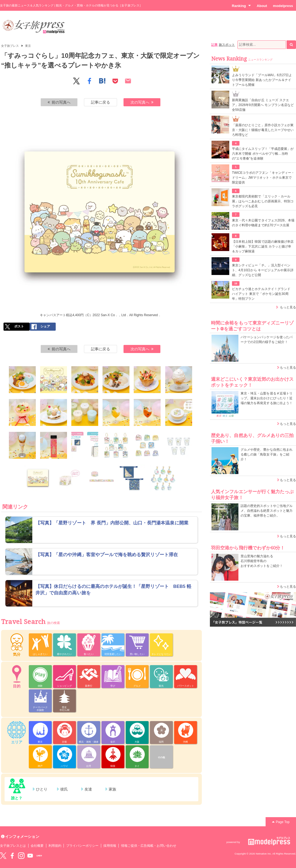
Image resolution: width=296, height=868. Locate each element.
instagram (21, 856)
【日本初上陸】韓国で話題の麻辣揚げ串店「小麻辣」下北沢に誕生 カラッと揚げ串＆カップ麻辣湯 (263, 246)
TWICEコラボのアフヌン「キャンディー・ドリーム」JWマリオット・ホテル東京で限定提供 (263, 178)
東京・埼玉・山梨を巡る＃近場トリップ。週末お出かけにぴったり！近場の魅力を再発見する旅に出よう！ (267, 398)
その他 (161, 757)
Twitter (3, 856)
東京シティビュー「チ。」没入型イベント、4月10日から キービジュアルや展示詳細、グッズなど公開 (263, 270)
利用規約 (55, 846)
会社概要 (37, 846)
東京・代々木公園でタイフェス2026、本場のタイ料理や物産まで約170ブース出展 (263, 223)
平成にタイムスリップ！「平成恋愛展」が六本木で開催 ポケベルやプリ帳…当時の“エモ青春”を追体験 (263, 154)
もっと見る (288, 307)
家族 (112, 789)
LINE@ (39, 856)
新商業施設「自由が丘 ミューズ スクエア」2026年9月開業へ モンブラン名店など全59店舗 (263, 105)
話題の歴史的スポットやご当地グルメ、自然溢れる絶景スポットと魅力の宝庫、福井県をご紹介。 (267, 511)
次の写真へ (142, 102)
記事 (214, 45)
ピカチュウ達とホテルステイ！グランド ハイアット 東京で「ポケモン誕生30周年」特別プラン (261, 294)
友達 (88, 789)
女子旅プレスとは (13, 846)
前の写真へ (59, 102)
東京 (28, 46)
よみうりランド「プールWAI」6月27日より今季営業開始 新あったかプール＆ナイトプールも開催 (262, 80)
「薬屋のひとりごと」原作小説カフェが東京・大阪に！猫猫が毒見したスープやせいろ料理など (263, 130)
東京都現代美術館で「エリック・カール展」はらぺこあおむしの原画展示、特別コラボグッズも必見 (263, 201)
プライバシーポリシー (82, 846)
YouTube (30, 856)
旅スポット (227, 45)
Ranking (241, 6)
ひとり (42, 789)
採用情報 (110, 846)
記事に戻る (100, 102)
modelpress (283, 6)
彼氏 (64, 789)
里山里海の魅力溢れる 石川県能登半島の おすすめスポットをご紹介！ (262, 561)
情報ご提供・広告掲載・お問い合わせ (149, 846)
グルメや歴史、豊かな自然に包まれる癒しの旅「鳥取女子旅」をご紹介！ (267, 454)
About (262, 6)
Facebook (12, 856)
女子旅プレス (10, 46)
